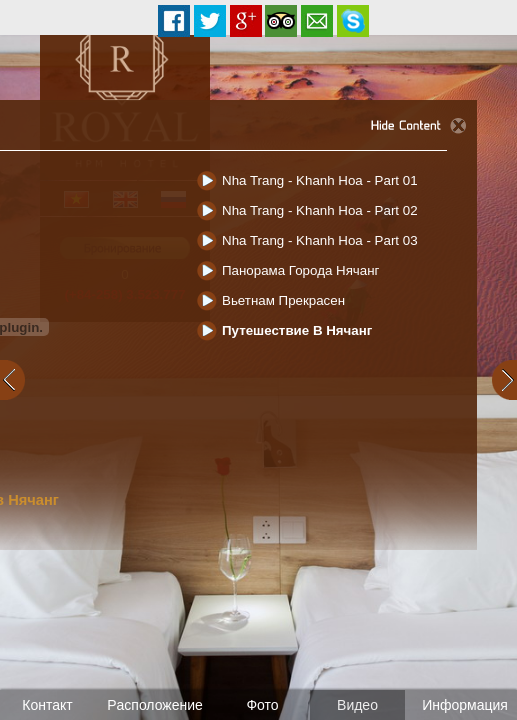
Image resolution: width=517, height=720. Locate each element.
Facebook (174, 21)
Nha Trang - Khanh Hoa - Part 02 (320, 210)
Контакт (47, 705)
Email (317, 21)
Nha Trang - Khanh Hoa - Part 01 (320, 180)
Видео (357, 705)
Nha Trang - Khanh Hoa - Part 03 (320, 240)
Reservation (353, 21)
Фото (262, 705)
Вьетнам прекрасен (283, 300)
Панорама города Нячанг (300, 270)
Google (246, 21)
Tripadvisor (281, 21)
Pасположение (155, 705)
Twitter (210, 21)
